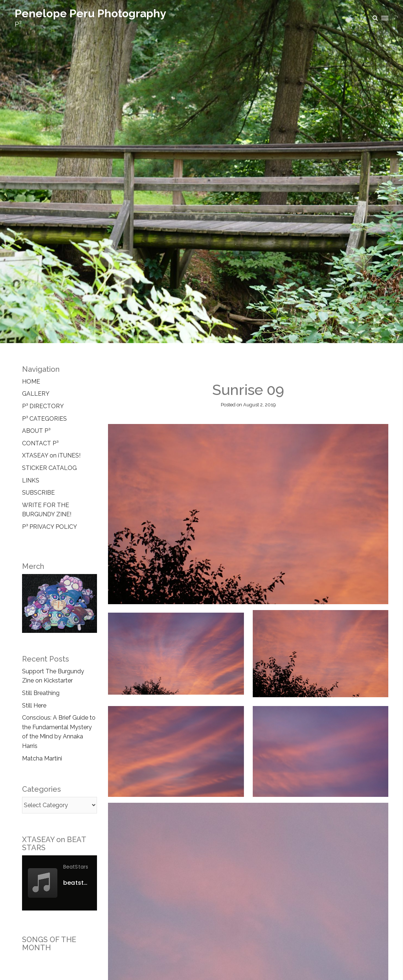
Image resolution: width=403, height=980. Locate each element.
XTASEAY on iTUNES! (51, 455)
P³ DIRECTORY (43, 406)
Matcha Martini (42, 758)
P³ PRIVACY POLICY (50, 527)
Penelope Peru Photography (91, 13)
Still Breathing (41, 693)
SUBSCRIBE (38, 493)
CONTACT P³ (40, 443)
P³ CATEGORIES (44, 419)
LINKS (31, 480)
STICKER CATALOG (49, 468)
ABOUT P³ (36, 431)
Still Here (34, 705)
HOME (31, 382)
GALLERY (36, 394)
